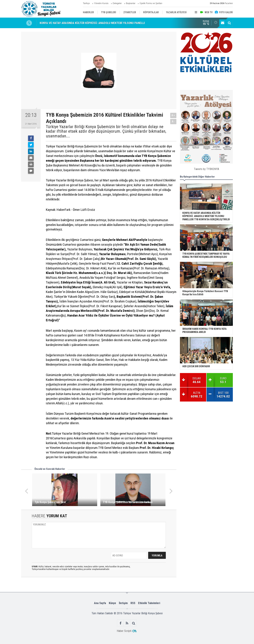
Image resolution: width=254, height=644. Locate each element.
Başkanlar (131, 3)
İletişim (123, 603)
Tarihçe (86, 3)
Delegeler (117, 3)
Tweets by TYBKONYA (206, 169)
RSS (133, 603)
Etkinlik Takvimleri (149, 603)
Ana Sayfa (100, 603)
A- (173, 121)
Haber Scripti (124, 631)
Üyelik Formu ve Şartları (151, 3)
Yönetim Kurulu (101, 3)
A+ (173, 115)
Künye (112, 603)
